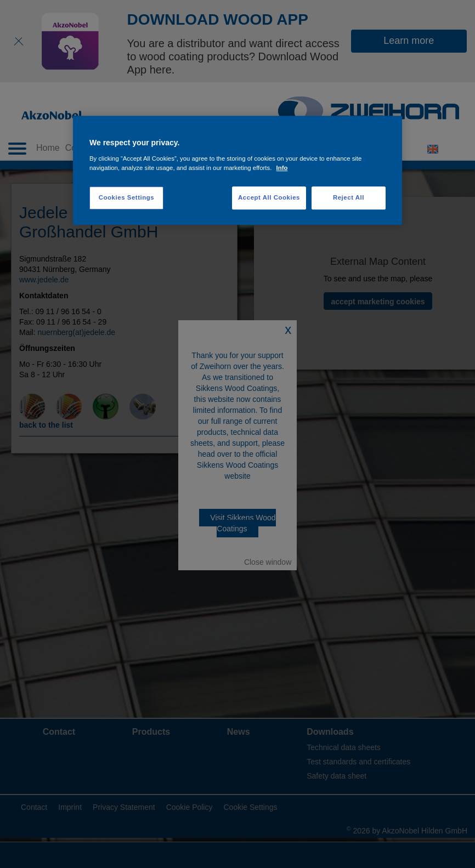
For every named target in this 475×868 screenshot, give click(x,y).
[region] (237, 171)
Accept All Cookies (269, 197)
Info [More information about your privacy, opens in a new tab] (282, 168)
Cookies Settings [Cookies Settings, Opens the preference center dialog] (126, 197)
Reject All (349, 197)
